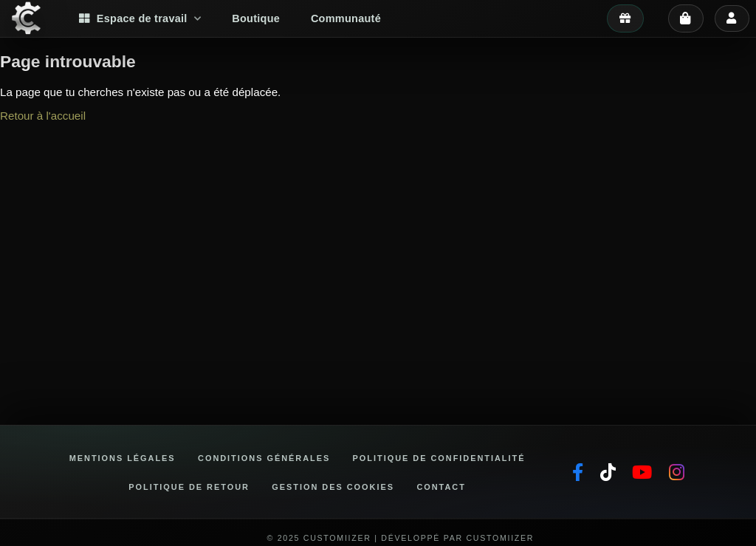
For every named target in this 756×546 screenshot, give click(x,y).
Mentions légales (123, 458)
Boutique (256, 18)
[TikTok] (608, 472)
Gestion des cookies (333, 487)
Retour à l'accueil (43, 116)
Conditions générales (264, 458)
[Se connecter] (732, 18)
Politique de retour (189, 487)
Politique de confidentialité (439, 458)
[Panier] (686, 18)
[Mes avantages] (625, 18)
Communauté (346, 18)
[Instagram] (677, 472)
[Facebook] (578, 472)
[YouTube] (642, 472)
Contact (441, 487)
